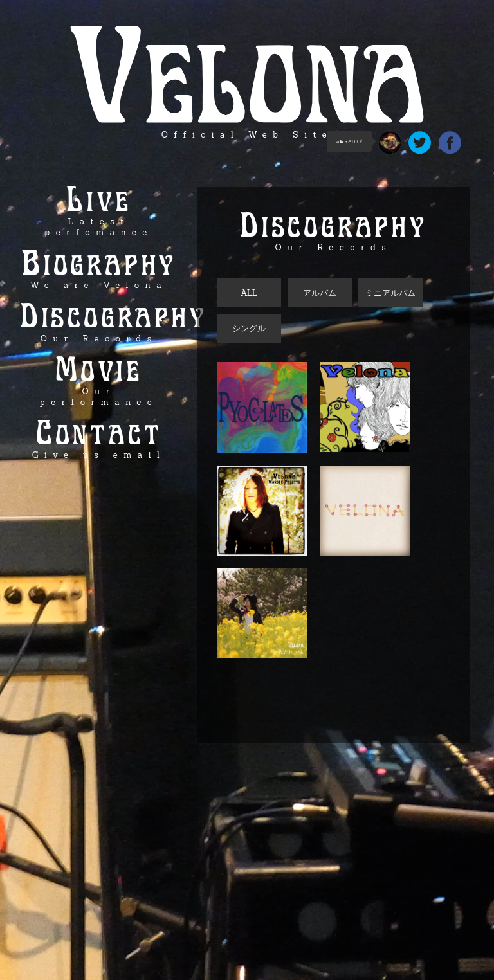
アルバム (320, 293)
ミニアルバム (390, 293)
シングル (249, 328)
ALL (249, 293)
